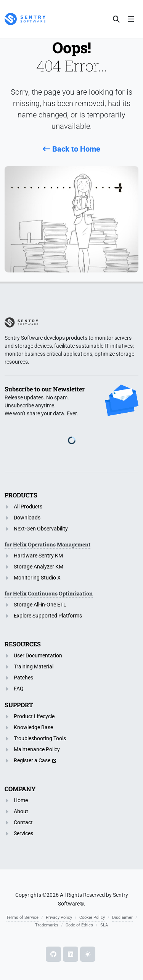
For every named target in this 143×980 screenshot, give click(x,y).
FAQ (19, 689)
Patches (23, 678)
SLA (104, 925)
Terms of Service (22, 917)
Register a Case (32, 760)
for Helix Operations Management (47, 544)
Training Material (34, 667)
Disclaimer (122, 917)
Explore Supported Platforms (48, 616)
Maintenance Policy (37, 749)
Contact (23, 822)
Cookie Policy (92, 917)
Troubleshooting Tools (40, 738)
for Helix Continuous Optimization (49, 593)
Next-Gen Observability (41, 529)
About (21, 811)
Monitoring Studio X (37, 578)
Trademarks (47, 925)
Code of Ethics (79, 925)
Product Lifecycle (34, 716)
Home (21, 800)
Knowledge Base (33, 727)
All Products (28, 507)
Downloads (27, 518)
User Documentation (38, 655)
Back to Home (71, 149)
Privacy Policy (59, 917)
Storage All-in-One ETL (40, 605)
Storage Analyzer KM (39, 567)
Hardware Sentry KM (38, 556)
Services (23, 833)
